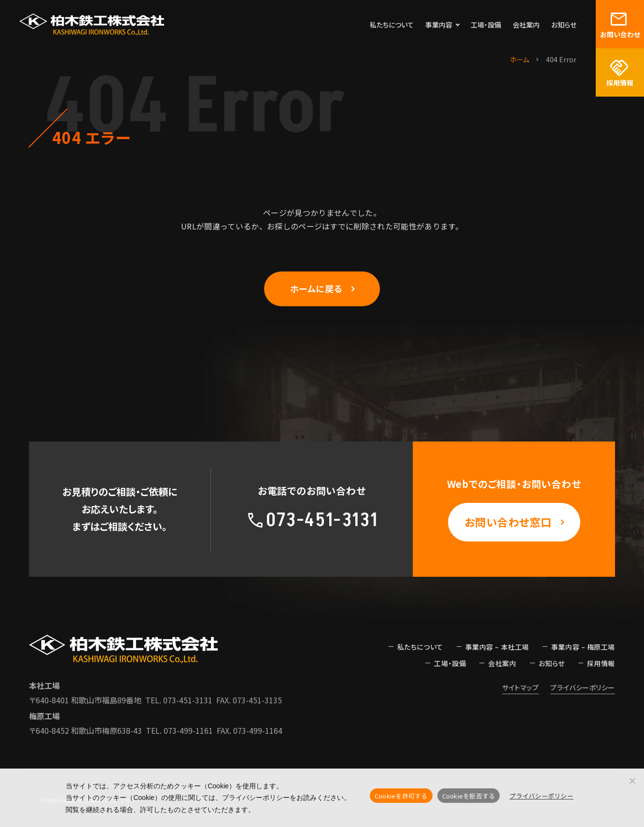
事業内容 (439, 25)
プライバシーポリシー (583, 687)
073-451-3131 (188, 700)
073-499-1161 (188, 730)
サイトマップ (520, 687)
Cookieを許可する (401, 796)
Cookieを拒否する (469, 796)
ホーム (519, 59)
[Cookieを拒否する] (632, 781)
